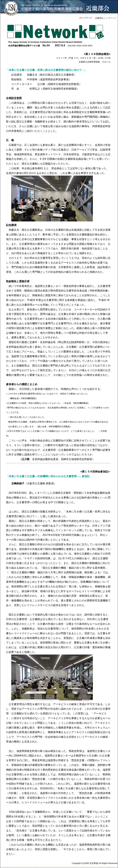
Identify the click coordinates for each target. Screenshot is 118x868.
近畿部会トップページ (106, 18)
